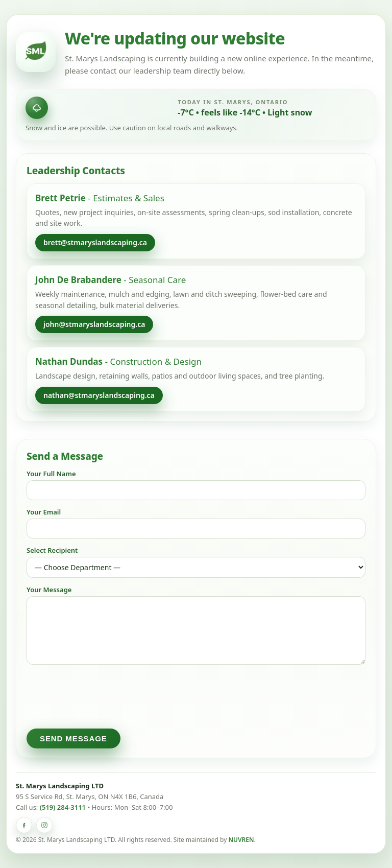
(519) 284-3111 (63, 807)
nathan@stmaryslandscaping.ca (99, 395)
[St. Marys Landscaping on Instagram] (44, 825)
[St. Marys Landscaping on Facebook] (24, 825)
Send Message (73, 738)
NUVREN (241, 840)
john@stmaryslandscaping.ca (94, 324)
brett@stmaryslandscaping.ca (95, 242)
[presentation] (104, 696)
